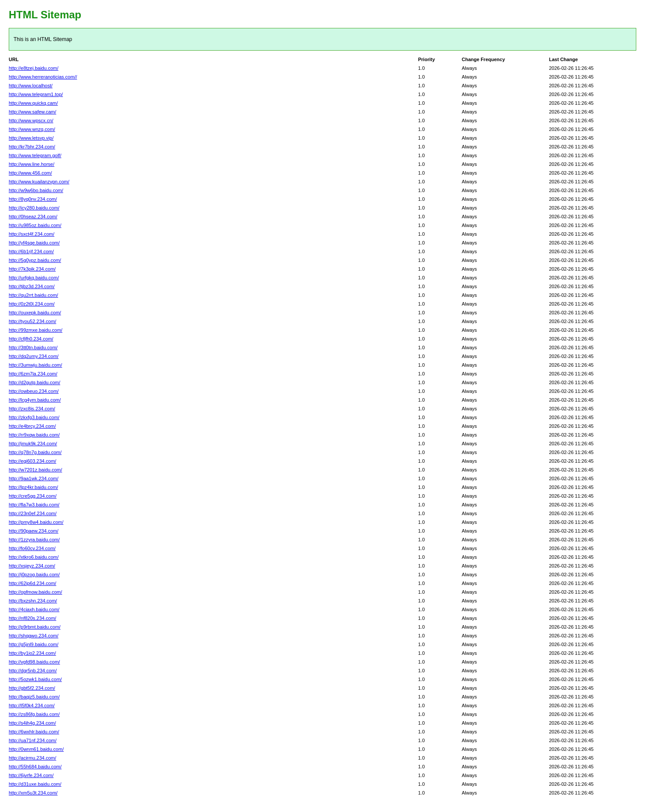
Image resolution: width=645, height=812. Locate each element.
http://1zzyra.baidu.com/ (34, 540)
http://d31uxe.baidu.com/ (35, 784)
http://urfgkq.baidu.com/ (34, 278)
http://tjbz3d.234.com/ (32, 286)
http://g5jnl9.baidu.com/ (34, 644)
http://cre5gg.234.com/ (33, 496)
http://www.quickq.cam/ (33, 103)
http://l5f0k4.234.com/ (32, 705)
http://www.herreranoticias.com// (43, 77)
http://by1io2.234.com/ (32, 653)
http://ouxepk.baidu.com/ (35, 313)
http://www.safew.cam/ (33, 112)
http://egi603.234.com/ (33, 461)
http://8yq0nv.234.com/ (33, 199)
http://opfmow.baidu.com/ (35, 592)
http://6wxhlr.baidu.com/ (34, 732)
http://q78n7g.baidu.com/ (35, 452)
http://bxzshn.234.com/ (33, 601)
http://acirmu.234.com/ (33, 758)
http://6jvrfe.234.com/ (31, 775)
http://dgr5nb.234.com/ (33, 671)
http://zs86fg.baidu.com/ (34, 714)
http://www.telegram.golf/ (35, 155)
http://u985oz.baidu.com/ (35, 225)
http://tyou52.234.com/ (33, 321)
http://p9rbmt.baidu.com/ (35, 627)
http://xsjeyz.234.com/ (32, 566)
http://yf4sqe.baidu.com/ (34, 243)
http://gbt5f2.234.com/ (32, 688)
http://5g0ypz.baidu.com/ (35, 260)
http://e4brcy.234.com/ (32, 426)
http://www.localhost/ (31, 86)
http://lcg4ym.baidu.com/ (35, 400)
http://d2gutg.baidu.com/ (34, 382)
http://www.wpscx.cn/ (31, 120)
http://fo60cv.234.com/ (32, 548)
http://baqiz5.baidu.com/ (34, 697)
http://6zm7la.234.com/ (33, 374)
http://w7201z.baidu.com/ (35, 470)
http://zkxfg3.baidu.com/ (34, 417)
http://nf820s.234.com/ (33, 618)
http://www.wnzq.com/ (32, 129)
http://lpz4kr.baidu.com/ (33, 487)
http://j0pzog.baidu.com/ (34, 575)
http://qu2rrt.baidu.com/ (33, 295)
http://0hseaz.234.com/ (33, 217)
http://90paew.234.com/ (34, 531)
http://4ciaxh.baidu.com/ (34, 609)
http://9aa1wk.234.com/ (34, 478)
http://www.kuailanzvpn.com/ (39, 182)
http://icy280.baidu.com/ (34, 208)
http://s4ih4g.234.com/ (32, 723)
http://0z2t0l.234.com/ (32, 304)
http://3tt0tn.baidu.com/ (33, 348)
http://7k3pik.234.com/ (32, 269)
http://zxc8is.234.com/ (32, 409)
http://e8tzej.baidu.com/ (34, 68)
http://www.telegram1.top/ (36, 94)
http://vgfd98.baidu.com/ (34, 662)
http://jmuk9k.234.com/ (33, 444)
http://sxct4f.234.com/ (32, 234)
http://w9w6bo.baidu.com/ (36, 190)
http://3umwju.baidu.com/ (35, 365)
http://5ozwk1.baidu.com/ (35, 679)
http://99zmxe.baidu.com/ (36, 330)
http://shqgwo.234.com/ (34, 636)
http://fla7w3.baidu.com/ (34, 505)
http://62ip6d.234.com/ (33, 583)
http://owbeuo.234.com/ (34, 391)
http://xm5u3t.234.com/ (33, 793)
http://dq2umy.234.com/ (34, 356)
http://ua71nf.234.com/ (33, 740)
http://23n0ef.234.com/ (33, 513)
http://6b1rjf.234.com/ (31, 251)
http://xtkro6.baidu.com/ (34, 557)
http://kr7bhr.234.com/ (32, 147)
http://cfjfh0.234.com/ (31, 339)
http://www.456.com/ (30, 173)
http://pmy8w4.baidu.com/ (36, 522)
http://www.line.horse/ (32, 164)
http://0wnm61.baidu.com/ (36, 749)
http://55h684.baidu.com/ (35, 767)
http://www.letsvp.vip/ (31, 138)
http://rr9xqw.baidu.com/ (34, 435)
